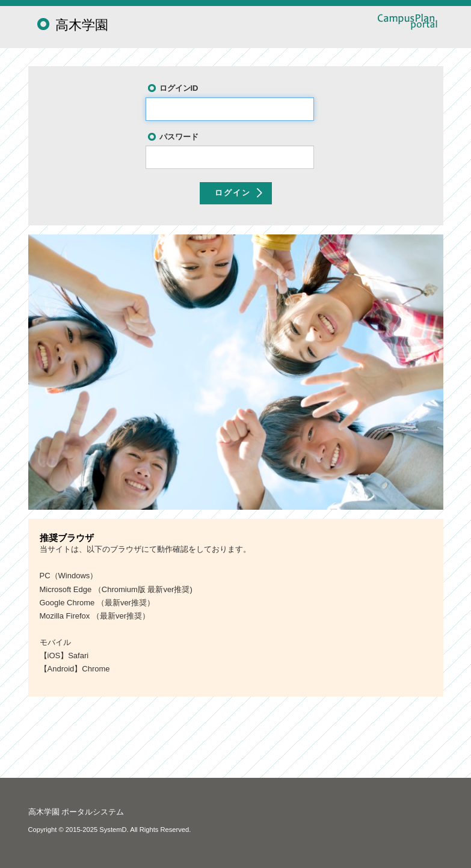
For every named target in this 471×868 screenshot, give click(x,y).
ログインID (179, 88)
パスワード (179, 137)
